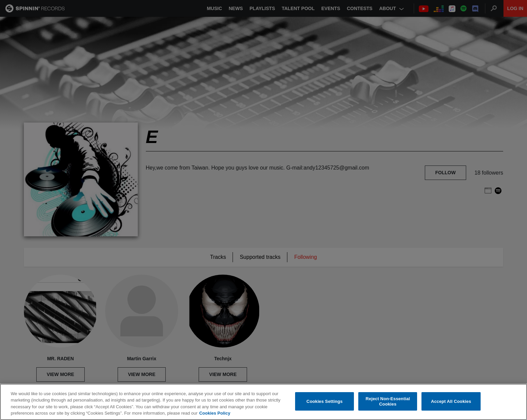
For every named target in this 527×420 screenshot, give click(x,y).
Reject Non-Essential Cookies (388, 401)
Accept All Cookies (451, 401)
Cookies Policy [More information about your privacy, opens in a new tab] (215, 413)
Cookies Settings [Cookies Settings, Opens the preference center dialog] (325, 401)
